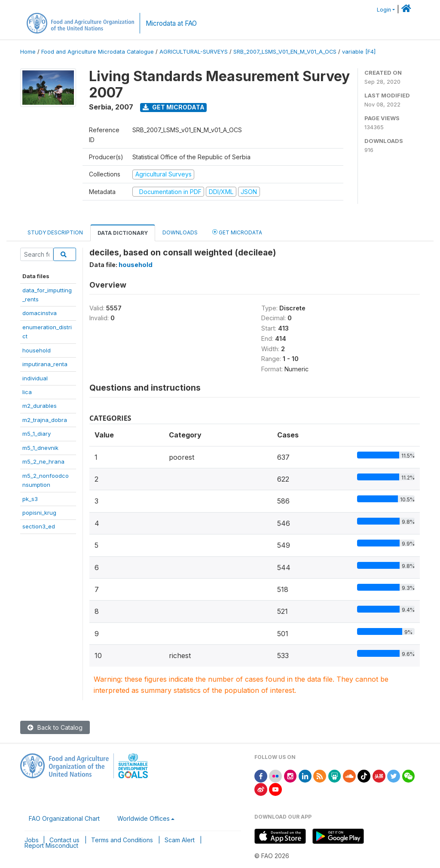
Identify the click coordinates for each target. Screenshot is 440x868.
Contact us (64, 840)
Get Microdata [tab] (237, 232)
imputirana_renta (45, 364)
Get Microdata (174, 107)
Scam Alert (180, 840)
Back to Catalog (55, 727)
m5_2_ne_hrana (43, 461)
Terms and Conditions (122, 840)
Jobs (32, 840)
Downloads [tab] (180, 232)
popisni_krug (39, 513)
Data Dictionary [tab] (123, 233)
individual (35, 378)
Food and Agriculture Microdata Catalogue (98, 52)
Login (384, 10)
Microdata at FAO (171, 23)
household (37, 350)
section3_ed (39, 526)
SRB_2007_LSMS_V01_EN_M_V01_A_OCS (285, 52)
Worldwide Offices (144, 818)
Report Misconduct (51, 845)
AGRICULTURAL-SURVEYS (194, 52)
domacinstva (40, 313)
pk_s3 (30, 499)
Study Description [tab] (55, 232)
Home (28, 52)
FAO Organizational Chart (64, 818)
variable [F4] (359, 52)
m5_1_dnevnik (40, 448)
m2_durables (40, 406)
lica (27, 392)
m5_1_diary (37, 434)
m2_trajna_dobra (45, 420)
